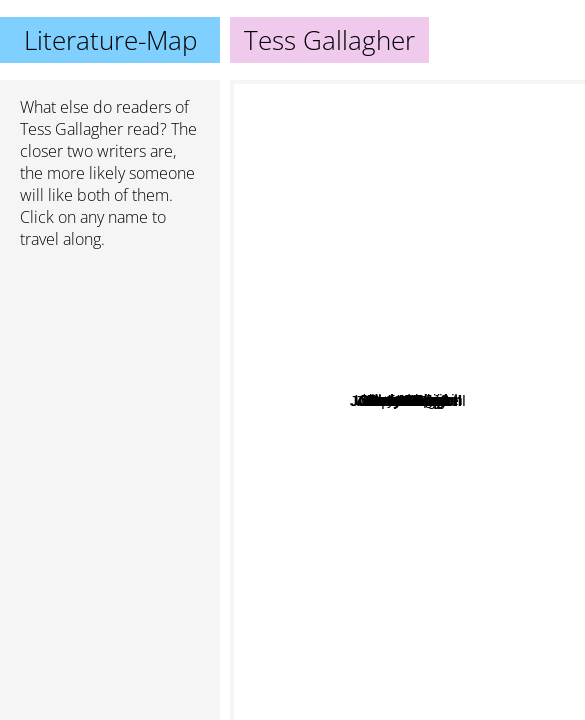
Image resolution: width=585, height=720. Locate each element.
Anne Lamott (407, 113)
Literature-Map (110, 40)
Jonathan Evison (358, 386)
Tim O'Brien (509, 481)
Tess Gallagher (71, 129)
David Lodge (304, 466)
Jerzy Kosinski (380, 364)
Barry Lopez (350, 411)
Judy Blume (477, 176)
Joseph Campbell (404, 690)
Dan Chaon (429, 443)
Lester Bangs (342, 524)
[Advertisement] (110, 371)
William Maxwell (463, 532)
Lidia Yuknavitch (428, 302)
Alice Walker (291, 377)
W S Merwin (385, 491)
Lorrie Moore (479, 348)
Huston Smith (428, 288)
